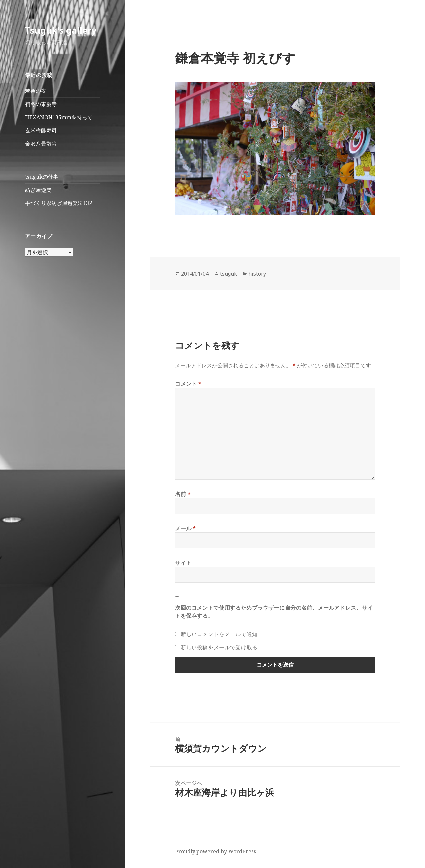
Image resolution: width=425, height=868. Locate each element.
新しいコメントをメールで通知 (219, 634)
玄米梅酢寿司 (41, 130)
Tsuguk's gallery (61, 30)
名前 (183, 494)
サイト (183, 563)
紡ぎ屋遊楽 (38, 190)
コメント (188, 384)
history (257, 274)
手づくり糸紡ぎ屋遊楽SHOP (59, 203)
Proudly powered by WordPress (215, 851)
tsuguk (229, 274)
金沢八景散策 (41, 144)
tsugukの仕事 (42, 177)
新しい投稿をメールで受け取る (219, 647)
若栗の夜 (36, 91)
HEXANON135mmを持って (59, 117)
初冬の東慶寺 (41, 104)
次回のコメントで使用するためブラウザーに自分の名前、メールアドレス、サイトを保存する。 (274, 612)
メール (186, 528)
